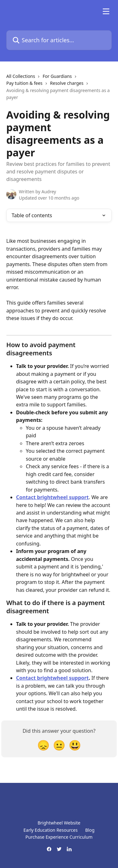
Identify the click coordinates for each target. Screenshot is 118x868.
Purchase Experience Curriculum (59, 837)
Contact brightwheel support (52, 497)
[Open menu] (106, 11)
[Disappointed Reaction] (43, 745)
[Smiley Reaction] (75, 745)
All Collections (21, 76)
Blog (90, 830)
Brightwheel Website (59, 823)
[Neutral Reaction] (59, 745)
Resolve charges (67, 83)
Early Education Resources (51, 830)
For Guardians (57, 76)
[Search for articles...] (59, 40)
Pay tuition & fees (24, 83)
